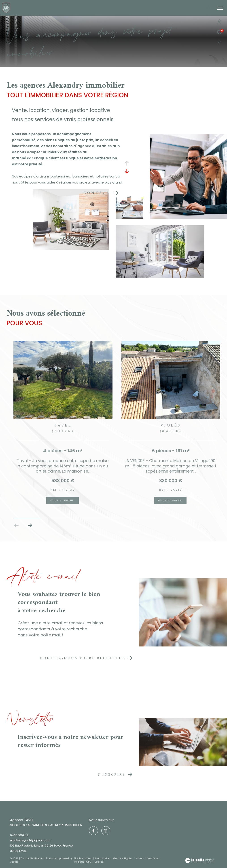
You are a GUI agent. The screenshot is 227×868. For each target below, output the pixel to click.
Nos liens (153, 858)
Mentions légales (123, 858)
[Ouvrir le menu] (220, 8)
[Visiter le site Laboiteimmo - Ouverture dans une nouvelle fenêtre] (200, 861)
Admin (140, 858)
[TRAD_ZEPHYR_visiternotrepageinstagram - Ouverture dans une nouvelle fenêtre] (106, 831)
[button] (30, 526)
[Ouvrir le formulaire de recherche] (196, 8)
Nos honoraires (83, 858)
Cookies (99, 862)
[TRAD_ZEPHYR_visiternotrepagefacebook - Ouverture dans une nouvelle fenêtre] (93, 831)
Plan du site (103, 858)
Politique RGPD (83, 862)
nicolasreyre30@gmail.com (30, 840)
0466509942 (19, 835)
